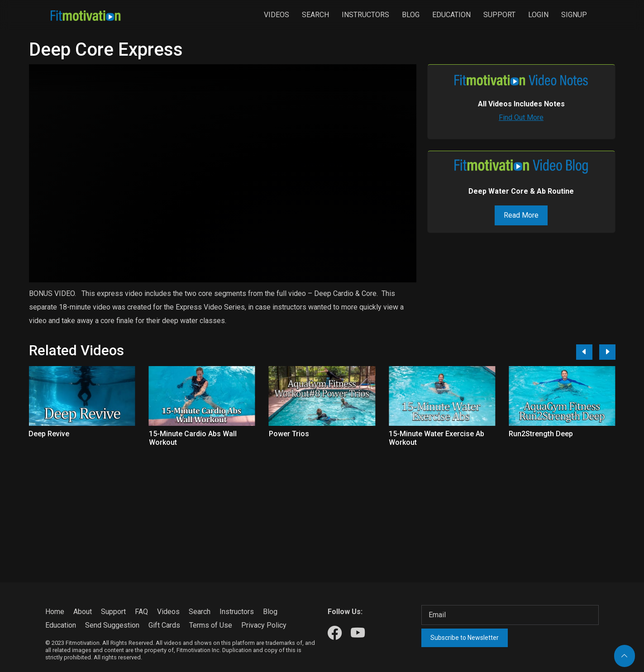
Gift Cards (164, 625)
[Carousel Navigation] (592, 352)
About (83, 612)
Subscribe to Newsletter (465, 638)
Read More (521, 215)
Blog (411, 15)
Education (451, 15)
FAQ (141, 612)
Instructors (365, 15)
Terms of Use (211, 625)
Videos (277, 15)
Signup (574, 15)
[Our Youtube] (358, 633)
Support (499, 15)
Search (315, 15)
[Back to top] (625, 656)
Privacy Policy (264, 625)
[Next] (607, 352)
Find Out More (521, 117)
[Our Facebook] (335, 633)
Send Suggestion (112, 625)
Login (538, 15)
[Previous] (584, 352)
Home (55, 612)
